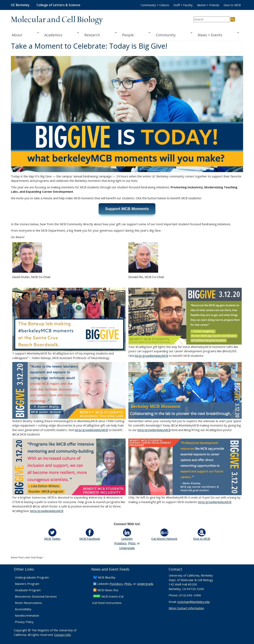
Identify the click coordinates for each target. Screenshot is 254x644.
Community (173, 35)
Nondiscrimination (27, 615)
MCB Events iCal (112, 596)
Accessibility (23, 609)
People (135, 35)
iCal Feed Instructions (107, 603)
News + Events (217, 35)
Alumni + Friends (208, 5)
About (25, 35)
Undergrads (127, 548)
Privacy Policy (24, 622)
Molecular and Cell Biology (57, 20)
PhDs (132, 543)
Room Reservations (28, 603)
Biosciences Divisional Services (36, 596)
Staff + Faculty (183, 5)
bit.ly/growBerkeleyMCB (152, 356)
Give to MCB (232, 5)
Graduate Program (28, 590)
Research (99, 35)
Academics (60, 35)
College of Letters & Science (58, 5)
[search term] (212, 19)
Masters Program (27, 584)
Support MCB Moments (127, 209)
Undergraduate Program (32, 577)
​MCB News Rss (108, 590)
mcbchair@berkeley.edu (193, 602)
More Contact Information (186, 608)
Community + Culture (155, 5)
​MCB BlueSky (107, 577)
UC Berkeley (20, 5)
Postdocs (120, 543)
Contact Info (63, 635)
